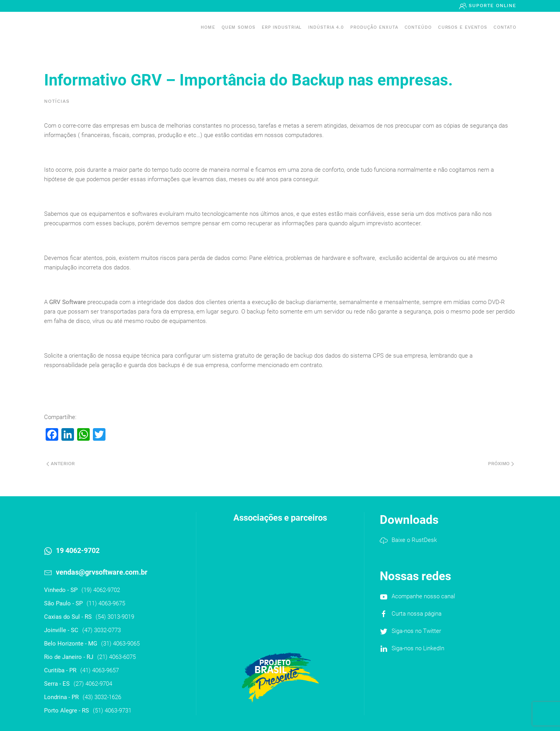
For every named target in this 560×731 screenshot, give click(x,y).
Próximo (501, 464)
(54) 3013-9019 (115, 617)
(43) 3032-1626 (102, 697)
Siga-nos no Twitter (416, 631)
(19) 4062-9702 (101, 590)
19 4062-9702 (78, 550)
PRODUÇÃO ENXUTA (374, 27)
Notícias (57, 101)
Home (208, 27)
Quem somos (238, 27)
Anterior (61, 464)
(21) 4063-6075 (116, 657)
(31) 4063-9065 (120, 644)
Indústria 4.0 (326, 27)
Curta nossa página (417, 614)
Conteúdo (418, 27)
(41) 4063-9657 (100, 670)
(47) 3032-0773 (102, 630)
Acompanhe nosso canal (423, 596)
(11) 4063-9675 (106, 603)
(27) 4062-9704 (93, 684)
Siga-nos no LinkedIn (418, 648)
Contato (505, 27)
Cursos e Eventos (463, 27)
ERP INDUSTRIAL (282, 27)
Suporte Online (492, 6)
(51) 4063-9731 (112, 711)
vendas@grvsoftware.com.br (102, 572)
